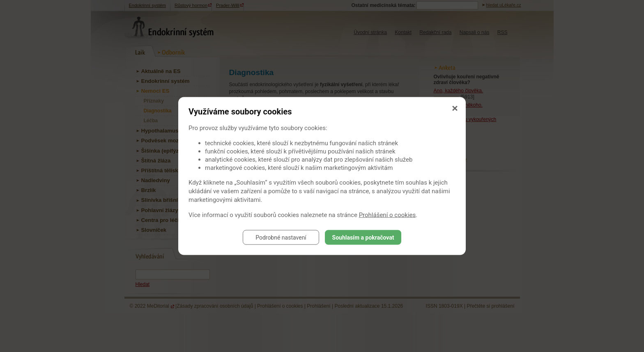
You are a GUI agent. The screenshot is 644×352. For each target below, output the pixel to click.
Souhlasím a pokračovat (363, 238)
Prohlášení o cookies (388, 215)
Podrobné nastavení (281, 238)
